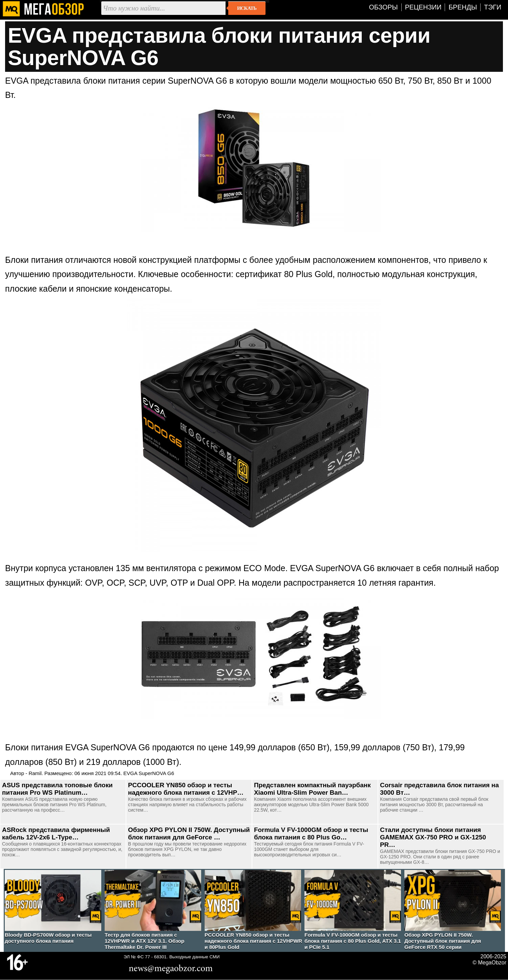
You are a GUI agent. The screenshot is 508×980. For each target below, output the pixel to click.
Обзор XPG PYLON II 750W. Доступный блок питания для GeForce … (189, 833)
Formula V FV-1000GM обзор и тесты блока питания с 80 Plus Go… (311, 833)
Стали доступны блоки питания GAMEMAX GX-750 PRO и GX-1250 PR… (433, 837)
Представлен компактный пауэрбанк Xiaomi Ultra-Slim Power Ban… (312, 789)
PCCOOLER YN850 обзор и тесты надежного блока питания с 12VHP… (186, 789)
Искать (247, 8)
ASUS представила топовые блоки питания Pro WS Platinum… (57, 789)
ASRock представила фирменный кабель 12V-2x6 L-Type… (56, 833)
